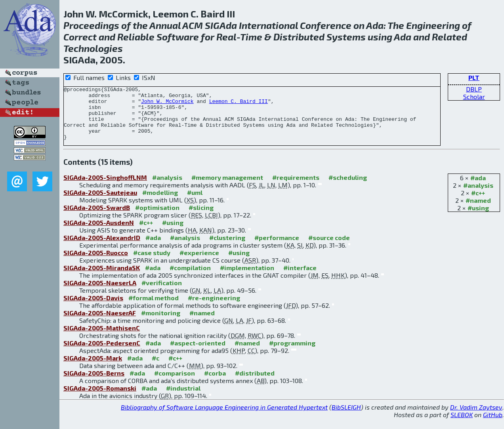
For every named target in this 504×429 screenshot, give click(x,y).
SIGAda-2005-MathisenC (102, 338)
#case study (152, 263)
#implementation (247, 278)
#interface (300, 278)
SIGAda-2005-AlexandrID (102, 248)
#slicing (201, 218)
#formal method (154, 308)
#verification (162, 293)
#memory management (227, 188)
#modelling (160, 203)
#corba (215, 384)
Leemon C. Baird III (239, 105)
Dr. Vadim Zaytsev (476, 418)
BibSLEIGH (346, 418)
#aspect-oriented (198, 354)
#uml (195, 203)
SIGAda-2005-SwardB (97, 218)
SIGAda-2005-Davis (93, 308)
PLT (474, 77)
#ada (478, 188)
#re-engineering (214, 308)
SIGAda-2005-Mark (93, 369)
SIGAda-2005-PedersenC (102, 354)
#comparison (175, 384)
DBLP (474, 89)
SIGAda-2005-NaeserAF (100, 323)
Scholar (474, 96)
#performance (277, 248)
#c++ (478, 203)
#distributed (255, 384)
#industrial (183, 399)
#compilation (190, 278)
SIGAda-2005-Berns (94, 384)
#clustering (227, 248)
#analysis (478, 196)
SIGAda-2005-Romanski (100, 399)
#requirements (296, 188)
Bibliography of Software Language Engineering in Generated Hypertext (224, 418)
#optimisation (157, 218)
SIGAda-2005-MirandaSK (102, 278)
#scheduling (348, 188)
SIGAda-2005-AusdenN (99, 233)
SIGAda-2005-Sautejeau (100, 203)
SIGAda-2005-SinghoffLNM (105, 188)
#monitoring (161, 323)
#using (478, 218)
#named (478, 211)
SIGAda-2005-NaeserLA (100, 293)
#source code (329, 248)
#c (156, 369)
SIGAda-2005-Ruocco (96, 263)
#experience (199, 263)
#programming (292, 354)
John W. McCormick (167, 105)
